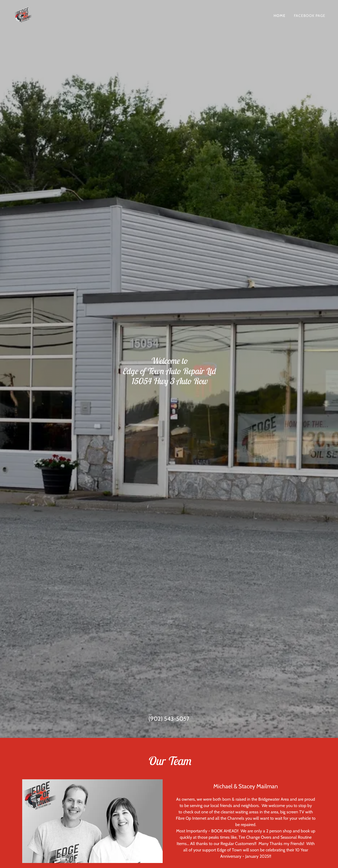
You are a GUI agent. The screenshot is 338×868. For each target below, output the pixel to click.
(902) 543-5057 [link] (169, 719)
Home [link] (280, 16)
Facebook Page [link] (310, 16)
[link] (23, 14)
